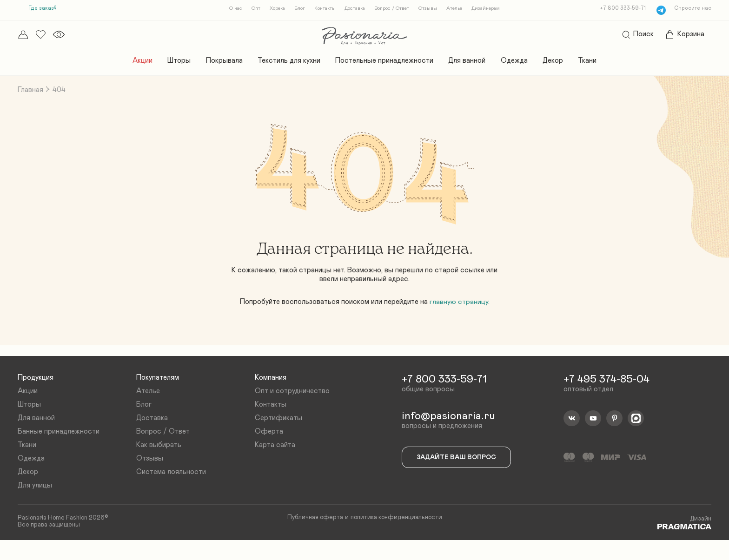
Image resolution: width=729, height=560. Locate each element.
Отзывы (431, 9)
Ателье (460, 9)
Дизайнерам (493, 9)
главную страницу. (463, 310)
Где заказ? (43, 9)
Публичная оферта (313, 536)
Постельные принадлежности (385, 63)
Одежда (519, 63)
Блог (296, 9)
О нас (228, 9)
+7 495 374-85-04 (609, 392)
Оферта (269, 446)
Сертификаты (279, 432)
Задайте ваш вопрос (459, 473)
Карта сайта (275, 461)
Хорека (272, 9)
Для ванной (470, 63)
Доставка (355, 9)
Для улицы (36, 503)
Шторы (173, 63)
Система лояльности (172, 488)
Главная (32, 93)
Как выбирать (160, 461)
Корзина (682, 36)
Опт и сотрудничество (293, 404)
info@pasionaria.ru (451, 430)
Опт (249, 9)
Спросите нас (692, 9)
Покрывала (219, 63)
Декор (559, 63)
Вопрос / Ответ (393, 9)
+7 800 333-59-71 (621, 9)
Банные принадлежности (61, 446)
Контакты (322, 9)
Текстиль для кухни (286, 63)
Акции (134, 63)
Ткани (596, 63)
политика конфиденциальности (398, 536)
